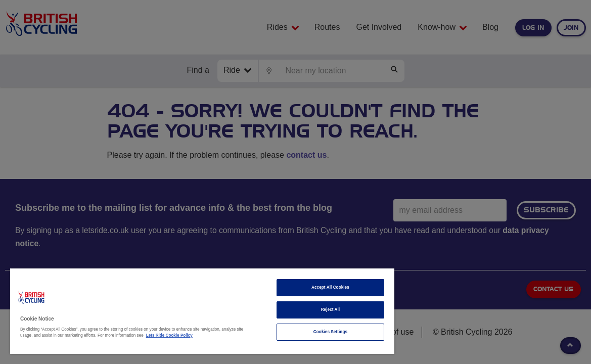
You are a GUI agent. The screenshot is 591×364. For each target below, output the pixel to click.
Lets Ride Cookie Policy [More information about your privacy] (192, 335)
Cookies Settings (295, 332)
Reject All (295, 310)
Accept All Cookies (295, 287)
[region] (181, 311)
